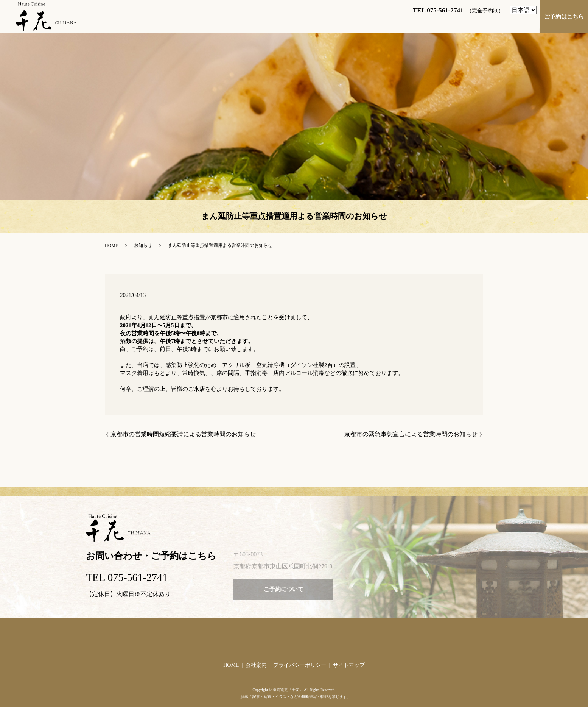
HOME (228, 22)
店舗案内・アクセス (309, 22)
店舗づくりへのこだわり (501, 22)
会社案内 (256, 665)
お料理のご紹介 (369, 22)
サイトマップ (349, 665)
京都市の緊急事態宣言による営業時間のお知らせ (411, 434)
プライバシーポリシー (300, 665)
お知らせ (143, 245)
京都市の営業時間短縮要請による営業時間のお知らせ (183, 434)
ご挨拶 (260, 22)
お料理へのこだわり (429, 22)
